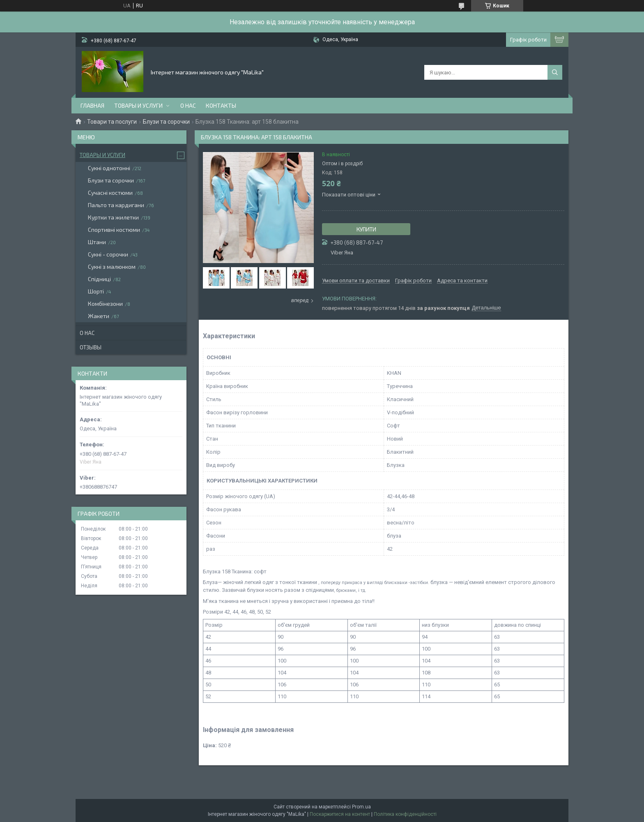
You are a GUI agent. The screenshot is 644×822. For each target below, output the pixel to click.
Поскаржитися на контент (340, 814)
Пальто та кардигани (116, 205)
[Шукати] (555, 72)
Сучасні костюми (110, 193)
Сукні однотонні (109, 168)
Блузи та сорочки (166, 122)
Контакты (221, 105)
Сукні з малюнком (112, 267)
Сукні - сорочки (108, 254)
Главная (92, 105)
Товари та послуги (112, 122)
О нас (188, 105)
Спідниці (99, 279)
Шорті (96, 291)
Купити (366, 229)
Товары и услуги (138, 105)
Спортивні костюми (114, 230)
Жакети (99, 316)
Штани (97, 242)
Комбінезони (105, 304)
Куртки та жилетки (113, 217)
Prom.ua (361, 807)
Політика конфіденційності (405, 814)
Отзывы (91, 347)
